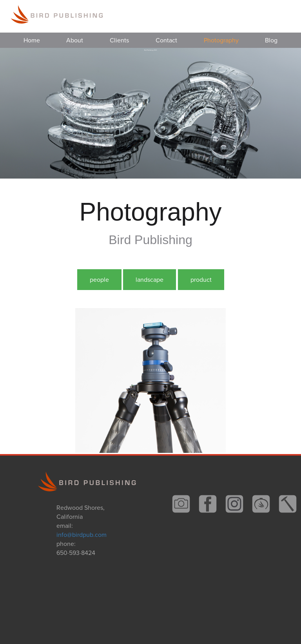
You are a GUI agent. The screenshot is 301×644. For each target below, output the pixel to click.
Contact (166, 40)
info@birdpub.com (82, 535)
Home (32, 40)
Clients (119, 40)
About (75, 40)
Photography (221, 40)
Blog (271, 40)
